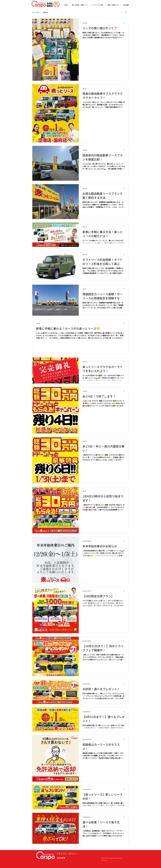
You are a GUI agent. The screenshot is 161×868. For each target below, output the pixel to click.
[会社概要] (69, 858)
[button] (126, 13)
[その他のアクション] (125, 23)
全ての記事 (36, 12)
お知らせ (46, 12)
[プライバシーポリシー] (69, 854)
